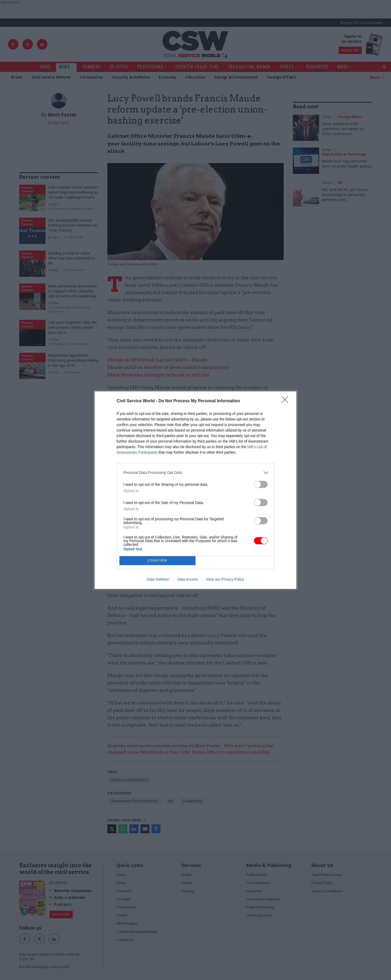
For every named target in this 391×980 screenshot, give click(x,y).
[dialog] (196, 490)
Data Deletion (158, 579)
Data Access (188, 579)
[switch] (261, 484)
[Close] (287, 401)
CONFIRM (157, 560)
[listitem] (196, 473)
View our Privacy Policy (225, 579)
